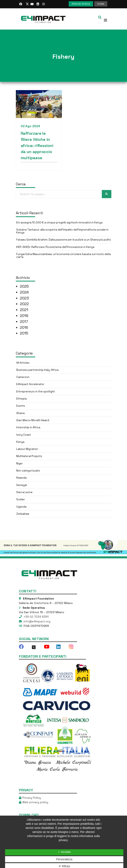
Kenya (20, 442)
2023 (24, 298)
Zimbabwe (23, 514)
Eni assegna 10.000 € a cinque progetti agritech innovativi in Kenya (59, 223)
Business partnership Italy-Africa (37, 370)
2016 (24, 327)
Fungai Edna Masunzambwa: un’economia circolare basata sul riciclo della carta (63, 256)
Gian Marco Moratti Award (33, 420)
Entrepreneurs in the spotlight (36, 391)
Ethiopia (21, 399)
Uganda (21, 507)
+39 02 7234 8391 (36, 617)
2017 (24, 322)
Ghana (20, 413)
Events (21, 406)
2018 (24, 316)
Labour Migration (27, 449)
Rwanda (21, 478)
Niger (20, 463)
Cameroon (23, 377)
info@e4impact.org (37, 621)
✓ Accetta (64, 852)
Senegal (22, 485)
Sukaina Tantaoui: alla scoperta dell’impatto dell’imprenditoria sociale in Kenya (62, 231)
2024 (24, 292)
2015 (24, 333)
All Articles (23, 363)
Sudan (21, 499)
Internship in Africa (28, 427)
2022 (24, 304)
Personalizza (64, 859)
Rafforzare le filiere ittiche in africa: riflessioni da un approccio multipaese (37, 146)
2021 (24, 310)
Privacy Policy (32, 798)
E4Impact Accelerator (30, 384)
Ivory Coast (24, 435)
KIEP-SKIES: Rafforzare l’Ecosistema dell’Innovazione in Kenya (55, 247)
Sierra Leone (24, 492)
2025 (24, 286)
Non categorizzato (28, 471)
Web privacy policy (35, 802)
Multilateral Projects (29, 456)
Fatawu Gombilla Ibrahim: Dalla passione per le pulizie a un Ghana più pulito (64, 240)
